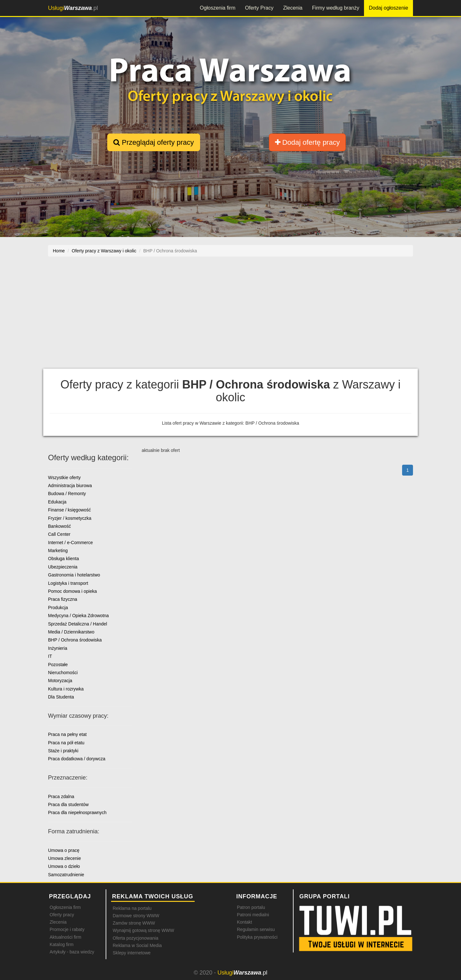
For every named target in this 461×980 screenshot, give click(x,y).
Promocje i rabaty (67, 929)
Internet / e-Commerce (70, 543)
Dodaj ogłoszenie (388, 8)
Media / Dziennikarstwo (71, 632)
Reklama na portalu (132, 908)
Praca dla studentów (68, 804)
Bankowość (60, 526)
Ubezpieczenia (63, 567)
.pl (73, 8)
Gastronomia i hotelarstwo (74, 575)
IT (50, 656)
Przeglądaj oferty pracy (154, 142)
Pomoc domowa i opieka (73, 591)
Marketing (58, 551)
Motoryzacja (60, 681)
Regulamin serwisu (256, 929)
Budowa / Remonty (67, 494)
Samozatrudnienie (66, 875)
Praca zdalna (61, 796)
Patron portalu (251, 907)
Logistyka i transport (68, 583)
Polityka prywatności (257, 937)
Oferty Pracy (259, 8)
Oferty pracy (62, 915)
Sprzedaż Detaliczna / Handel (77, 624)
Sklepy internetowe (132, 953)
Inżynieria (58, 648)
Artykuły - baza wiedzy (72, 952)
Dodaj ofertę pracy (307, 142)
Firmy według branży (336, 8)
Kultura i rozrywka (66, 689)
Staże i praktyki (63, 751)
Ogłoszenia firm (218, 8)
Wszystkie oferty (64, 478)
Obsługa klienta (64, 559)
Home (59, 251)
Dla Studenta (61, 697)
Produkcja (58, 608)
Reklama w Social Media (137, 945)
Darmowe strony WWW (136, 916)
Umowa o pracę (64, 850)
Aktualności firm (65, 937)
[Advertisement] (230, 313)
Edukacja (57, 502)
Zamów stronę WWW (134, 923)
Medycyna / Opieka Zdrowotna (78, 616)
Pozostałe (58, 665)
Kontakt (244, 922)
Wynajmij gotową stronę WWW (143, 930)
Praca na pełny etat (67, 734)
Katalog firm (62, 944)
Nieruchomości (63, 673)
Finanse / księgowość (69, 510)
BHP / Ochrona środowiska (75, 640)
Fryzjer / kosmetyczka (70, 518)
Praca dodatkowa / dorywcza (77, 759)
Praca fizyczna (63, 599)
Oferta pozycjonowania (135, 938)
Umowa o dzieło (64, 866)
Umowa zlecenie (65, 858)
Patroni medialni (253, 915)
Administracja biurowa (70, 486)
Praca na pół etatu (66, 743)
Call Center (59, 534)
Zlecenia (293, 8)
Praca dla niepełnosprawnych (77, 813)
